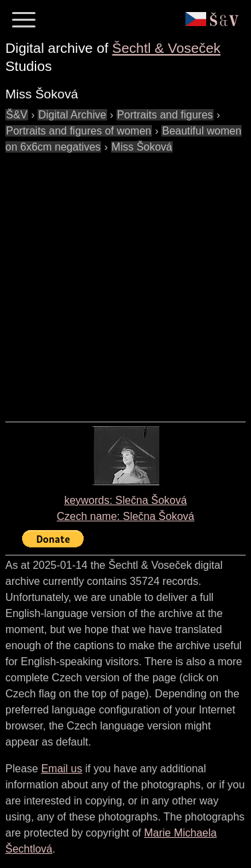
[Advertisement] (125, 281)
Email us (61, 769)
